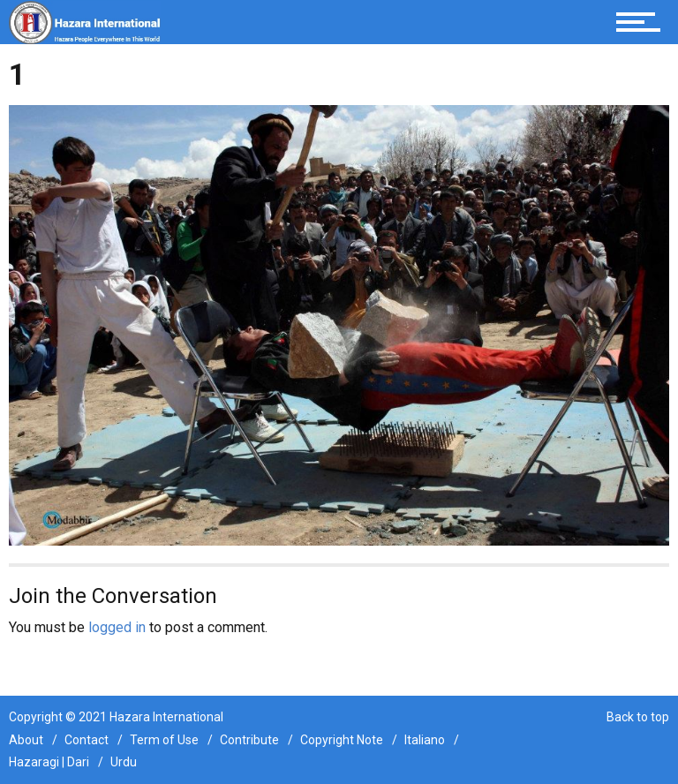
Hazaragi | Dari (49, 762)
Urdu (124, 762)
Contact (87, 740)
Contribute (249, 740)
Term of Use (164, 740)
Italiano (425, 740)
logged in (117, 627)
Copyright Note (342, 740)
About (26, 740)
